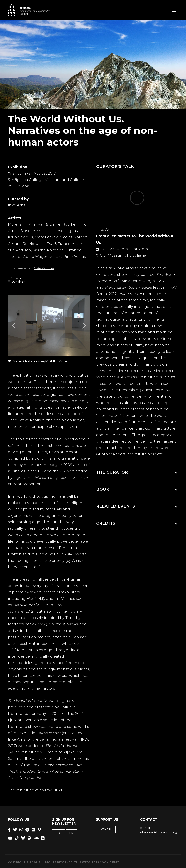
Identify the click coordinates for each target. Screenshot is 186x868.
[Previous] (14, 325)
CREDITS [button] (106, 523)
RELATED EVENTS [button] (116, 506)
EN (71, 833)
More (63, 361)
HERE (58, 790)
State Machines (44, 268)
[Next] (83, 325)
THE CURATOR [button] (112, 472)
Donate (106, 829)
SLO (59, 833)
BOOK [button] (103, 489)
